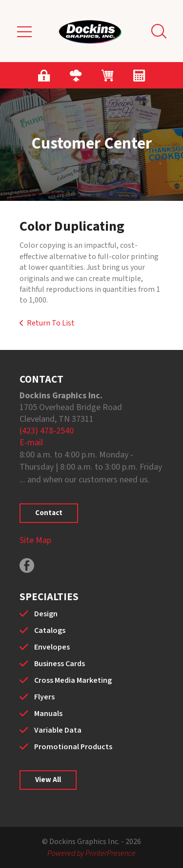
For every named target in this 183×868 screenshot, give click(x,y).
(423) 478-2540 (47, 431)
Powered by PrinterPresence (91, 853)
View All (48, 780)
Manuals (48, 714)
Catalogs (50, 630)
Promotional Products (73, 747)
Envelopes (52, 647)
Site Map (35, 540)
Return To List (51, 323)
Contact (49, 513)
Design (46, 614)
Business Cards (60, 664)
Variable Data (58, 730)
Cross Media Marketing (73, 680)
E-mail (31, 443)
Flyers (44, 697)
